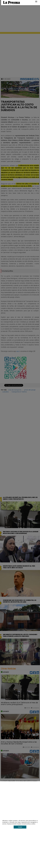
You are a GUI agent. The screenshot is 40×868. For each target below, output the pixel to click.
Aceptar (20, 827)
